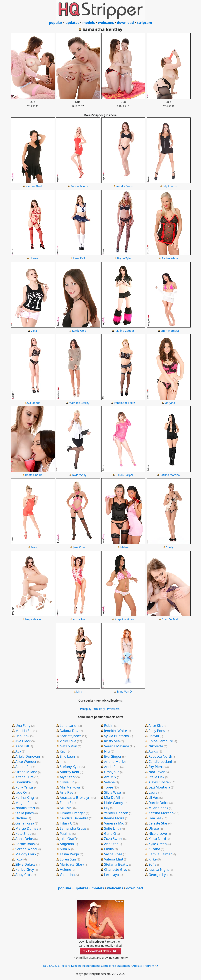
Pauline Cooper (124, 331)
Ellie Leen (67, 756)
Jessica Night (159, 869)
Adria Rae (79, 619)
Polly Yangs (24, 787)
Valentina (67, 875)
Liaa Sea (155, 818)
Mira (79, 691)
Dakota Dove (70, 731)
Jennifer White (115, 731)
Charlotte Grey (116, 869)
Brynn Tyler (124, 258)
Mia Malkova (70, 787)
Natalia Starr (25, 808)
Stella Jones (24, 813)
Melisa (125, 547)
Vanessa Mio (114, 823)
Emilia (109, 849)
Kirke (153, 859)
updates (72, 22)
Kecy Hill (22, 746)
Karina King (25, 797)
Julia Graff (68, 839)
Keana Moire (114, 818)
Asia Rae (67, 792)
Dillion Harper (124, 475)
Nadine (21, 818)
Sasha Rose (113, 854)
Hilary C (66, 823)
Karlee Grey (25, 869)
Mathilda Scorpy (79, 403)
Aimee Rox (24, 767)
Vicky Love (68, 741)
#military (99, 709)
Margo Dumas (27, 828)
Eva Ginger (113, 756)
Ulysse (34, 258)
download (125, 22)
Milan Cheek (158, 808)
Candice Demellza (74, 818)
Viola (34, 331)
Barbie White (170, 258)
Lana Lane (68, 725)
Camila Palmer (160, 854)
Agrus (153, 751)
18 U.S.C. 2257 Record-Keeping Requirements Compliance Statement (86, 966)
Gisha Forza (25, 823)
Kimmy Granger (72, 813)
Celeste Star (158, 823)
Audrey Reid (69, 772)
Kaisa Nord (157, 839)
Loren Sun (68, 859)
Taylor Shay (79, 475)
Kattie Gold (79, 331)
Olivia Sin (67, 782)
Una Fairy (23, 725)
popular (56, 22)
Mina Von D (124, 691)
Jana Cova (79, 547)
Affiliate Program (143, 966)
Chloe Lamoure (161, 741)
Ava (18, 751)
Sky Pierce (157, 767)
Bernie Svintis (79, 186)
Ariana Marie (114, 761)
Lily (107, 808)
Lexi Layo (111, 875)
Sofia (152, 864)
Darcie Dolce (159, 803)
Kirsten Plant (34, 186)
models (89, 22)
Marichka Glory (72, 864)
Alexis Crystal (159, 782)
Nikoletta (156, 746)
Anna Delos (24, 839)
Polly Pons (157, 731)
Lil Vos (154, 797)
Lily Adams (170, 186)
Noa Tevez (157, 772)
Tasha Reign (69, 854)
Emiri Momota (170, 331)
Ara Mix (110, 777)
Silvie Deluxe (25, 864)
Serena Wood (26, 849)
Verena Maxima (116, 746)
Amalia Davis (125, 186)
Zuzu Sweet (113, 839)
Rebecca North (160, 756)
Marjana (170, 403)
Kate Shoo (23, 833)
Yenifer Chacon (116, 813)
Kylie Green (158, 844)
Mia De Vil (112, 797)
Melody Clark (26, 854)
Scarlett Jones (71, 736)
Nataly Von (68, 746)
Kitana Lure (24, 777)
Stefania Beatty (116, 864)
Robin (109, 725)
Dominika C (25, 782)
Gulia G (110, 833)
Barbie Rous (25, 844)
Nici (107, 751)
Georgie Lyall (159, 875)
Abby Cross (24, 875)
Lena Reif (79, 258)
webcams (106, 22)
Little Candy (114, 803)
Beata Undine (34, 475)
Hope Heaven (34, 619)
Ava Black (23, 741)
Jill (62, 761)
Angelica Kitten (125, 619)
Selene (109, 782)
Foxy (34, 547)
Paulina (66, 833)
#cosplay (86, 709)
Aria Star (111, 844)
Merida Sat (24, 731)
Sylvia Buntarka (116, 736)
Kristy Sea (112, 741)
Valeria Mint (114, 859)
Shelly (170, 547)
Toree (108, 787)
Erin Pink (22, 736)
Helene (65, 869)
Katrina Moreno (170, 475)
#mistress (113, 709)
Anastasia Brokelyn (75, 797)
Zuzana (154, 849)
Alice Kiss (156, 725)
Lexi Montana (159, 787)
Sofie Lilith (112, 828)
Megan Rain (25, 803)
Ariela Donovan (28, 756)
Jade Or (21, 792)
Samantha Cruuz (73, 828)
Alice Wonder (26, 761)
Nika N (65, 849)
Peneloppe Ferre (125, 403)
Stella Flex (156, 777)
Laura (153, 792)
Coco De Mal (170, 619)
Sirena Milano (26, 772)
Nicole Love (158, 833)
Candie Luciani (160, 761)
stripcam (144, 22)
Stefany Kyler (70, 767)
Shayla (154, 736)
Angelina (67, 844)
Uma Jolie (112, 772)
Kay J (64, 751)
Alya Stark (68, 777)
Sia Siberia (34, 403)
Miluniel (66, 808)
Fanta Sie (67, 803)
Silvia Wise (112, 792)
